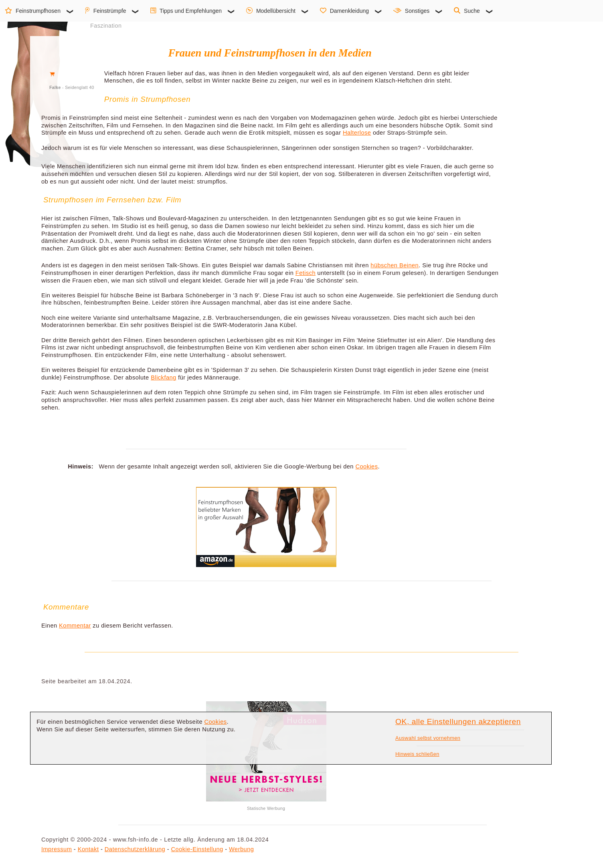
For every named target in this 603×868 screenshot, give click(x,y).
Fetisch (306, 273)
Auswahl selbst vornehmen (428, 738)
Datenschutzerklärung (135, 849)
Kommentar (75, 626)
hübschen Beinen (395, 265)
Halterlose (357, 133)
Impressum (57, 849)
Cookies (366, 466)
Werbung (241, 849)
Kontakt (88, 849)
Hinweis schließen (417, 754)
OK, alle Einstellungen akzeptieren (458, 722)
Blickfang (163, 377)
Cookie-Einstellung (197, 849)
